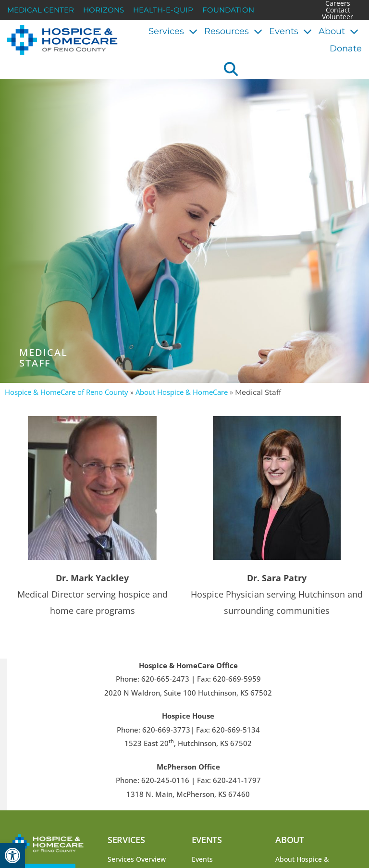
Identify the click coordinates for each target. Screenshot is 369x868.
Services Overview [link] (137, 859)
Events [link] (290, 31)
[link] (12, 856)
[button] (231, 69)
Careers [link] (338, 3)
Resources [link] (233, 31)
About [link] (338, 31)
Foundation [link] (228, 10)
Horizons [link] (104, 10)
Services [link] (173, 31)
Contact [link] (338, 10)
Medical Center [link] (41, 10)
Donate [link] (346, 49)
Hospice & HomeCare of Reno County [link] (67, 392)
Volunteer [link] (338, 17)
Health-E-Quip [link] (163, 10)
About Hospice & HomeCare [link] (182, 392)
